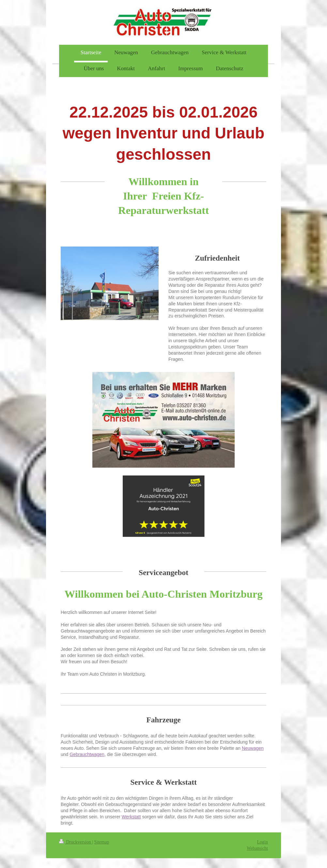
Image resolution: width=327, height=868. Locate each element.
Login (263, 842)
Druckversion (76, 842)
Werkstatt (131, 817)
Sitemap (102, 842)
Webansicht (257, 848)
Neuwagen (253, 748)
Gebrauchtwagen (87, 754)
